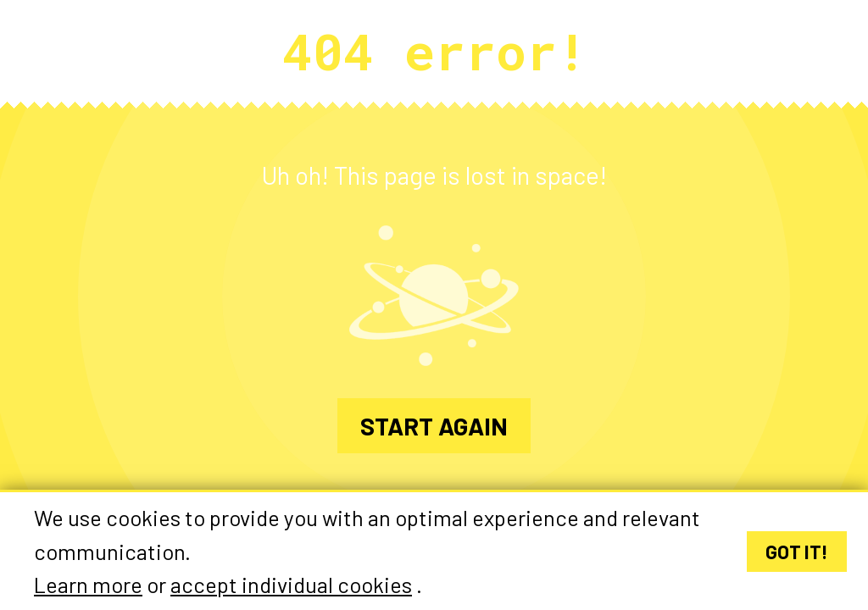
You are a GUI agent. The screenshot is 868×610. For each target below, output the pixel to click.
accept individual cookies (291, 585)
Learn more (88, 585)
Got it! (797, 552)
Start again (434, 426)
